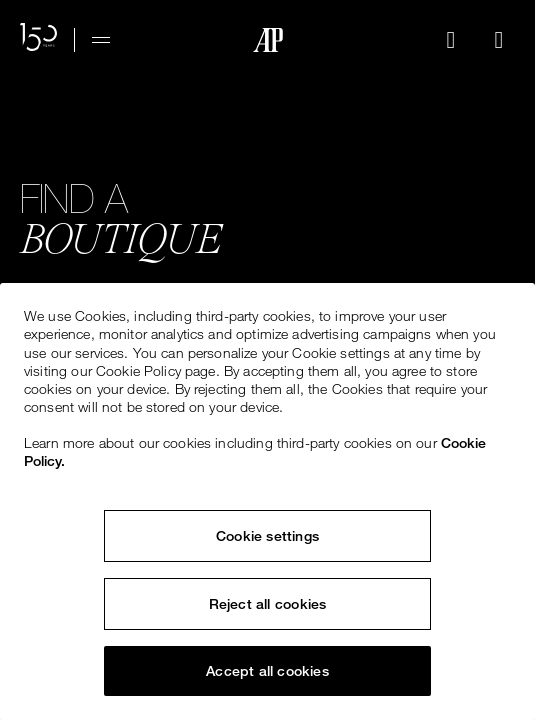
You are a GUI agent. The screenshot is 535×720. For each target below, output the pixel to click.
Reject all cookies (268, 604)
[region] (267, 501)
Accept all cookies (267, 671)
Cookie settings (267, 536)
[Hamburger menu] (101, 40)
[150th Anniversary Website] (39, 40)
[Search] (451, 40)
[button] (451, 40)
